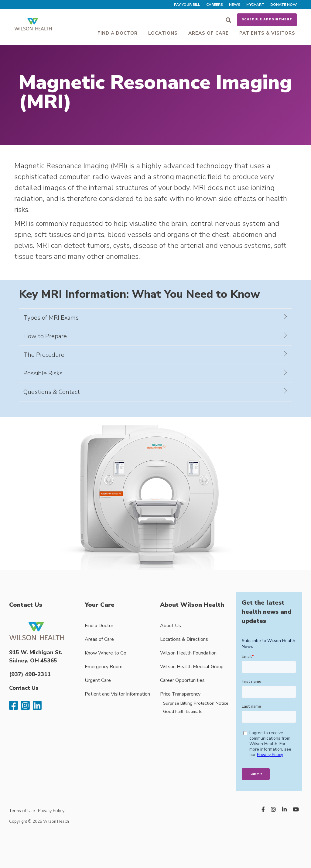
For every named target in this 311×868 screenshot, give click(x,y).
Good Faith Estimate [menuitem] (183, 711)
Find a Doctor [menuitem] (99, 626)
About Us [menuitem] (171, 626)
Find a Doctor (118, 33)
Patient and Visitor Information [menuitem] (117, 694)
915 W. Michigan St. (36, 652)
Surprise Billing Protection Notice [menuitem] (196, 703)
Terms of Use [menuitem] (22, 811)
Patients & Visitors (267, 33)
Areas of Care (208, 33)
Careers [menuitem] (215, 5)
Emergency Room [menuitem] (104, 667)
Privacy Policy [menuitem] (51, 811)
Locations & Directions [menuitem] (184, 639)
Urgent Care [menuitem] (98, 680)
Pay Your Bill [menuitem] (187, 5)
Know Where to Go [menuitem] (106, 653)
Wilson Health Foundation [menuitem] (188, 653)
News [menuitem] (235, 5)
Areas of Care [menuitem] (99, 639)
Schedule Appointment (267, 19)
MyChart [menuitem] (255, 5)
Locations (163, 33)
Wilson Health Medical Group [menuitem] (192, 667)
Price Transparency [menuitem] (180, 694)
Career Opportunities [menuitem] (182, 680)
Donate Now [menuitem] (284, 5)
